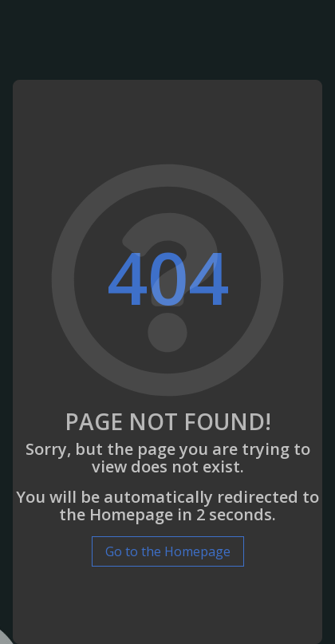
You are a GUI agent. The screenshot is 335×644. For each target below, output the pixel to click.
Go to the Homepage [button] (168, 551)
